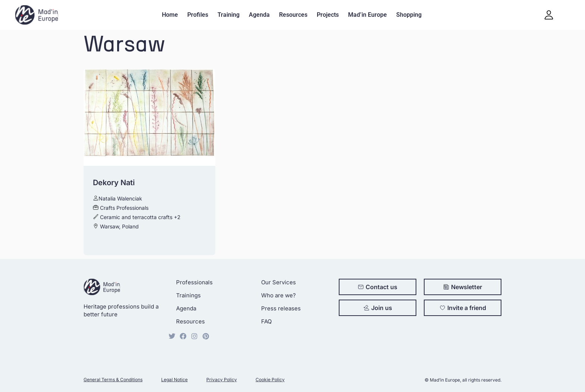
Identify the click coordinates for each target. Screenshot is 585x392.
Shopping (409, 15)
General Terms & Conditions (113, 380)
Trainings (188, 295)
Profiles (198, 15)
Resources (293, 15)
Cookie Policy (270, 380)
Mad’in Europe (367, 15)
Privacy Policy (222, 380)
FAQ (266, 321)
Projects (328, 15)
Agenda (259, 15)
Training (229, 15)
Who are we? (279, 295)
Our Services (279, 282)
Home (170, 15)
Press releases (281, 308)
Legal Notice (174, 380)
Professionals (194, 282)
